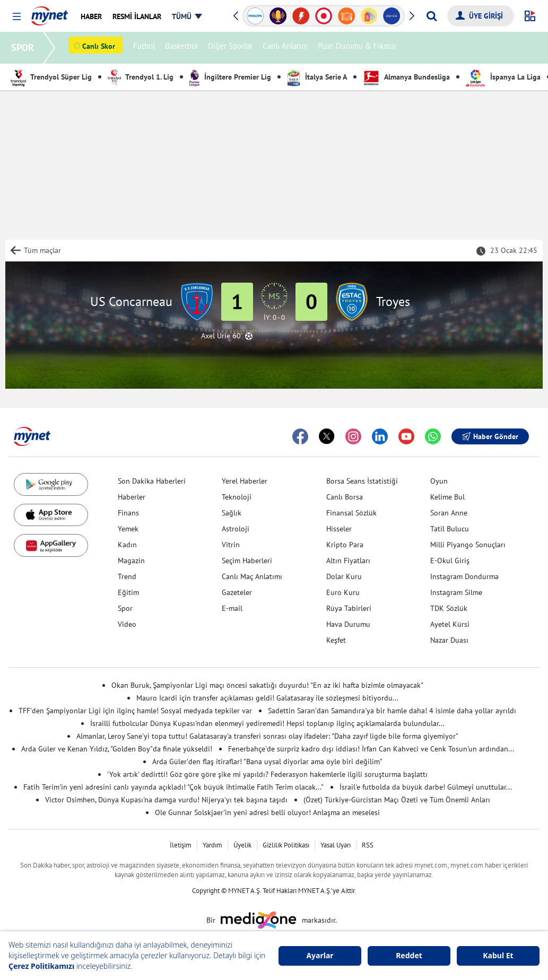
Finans (128, 513)
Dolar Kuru (344, 576)
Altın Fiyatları (348, 561)
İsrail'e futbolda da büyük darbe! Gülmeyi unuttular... (426, 787)
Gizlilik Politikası (286, 845)
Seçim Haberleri (247, 561)
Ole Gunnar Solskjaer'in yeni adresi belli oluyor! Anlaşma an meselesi (267, 812)
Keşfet (336, 640)
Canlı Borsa (345, 497)
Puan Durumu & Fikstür (359, 48)
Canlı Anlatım (287, 48)
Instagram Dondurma (464, 576)
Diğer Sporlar (232, 48)
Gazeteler (237, 592)
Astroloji (236, 529)
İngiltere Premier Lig (230, 77)
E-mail (232, 608)
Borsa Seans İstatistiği (362, 481)
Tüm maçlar (42, 250)
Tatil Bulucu (450, 529)
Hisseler (339, 529)
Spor (125, 608)
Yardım (212, 845)
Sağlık (232, 513)
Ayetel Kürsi (450, 624)
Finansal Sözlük (351, 513)
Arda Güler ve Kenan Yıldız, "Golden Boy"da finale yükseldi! (117, 749)
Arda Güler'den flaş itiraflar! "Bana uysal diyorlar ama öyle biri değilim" (267, 762)
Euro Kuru (343, 592)
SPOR (24, 47)
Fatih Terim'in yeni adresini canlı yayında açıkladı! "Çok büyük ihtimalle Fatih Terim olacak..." (173, 787)
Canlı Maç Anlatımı (252, 576)
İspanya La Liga (503, 77)
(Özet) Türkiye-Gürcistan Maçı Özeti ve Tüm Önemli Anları (397, 800)
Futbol (146, 48)
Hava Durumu (348, 624)
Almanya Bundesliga (406, 77)
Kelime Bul (447, 497)
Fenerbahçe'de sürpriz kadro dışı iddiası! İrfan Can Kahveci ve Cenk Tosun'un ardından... (371, 749)
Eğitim (128, 592)
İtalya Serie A (317, 77)
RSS (368, 845)
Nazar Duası (449, 640)
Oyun (439, 481)
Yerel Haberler (245, 481)
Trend (127, 576)
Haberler (132, 497)
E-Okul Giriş (450, 561)
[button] (17, 17)
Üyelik (242, 845)
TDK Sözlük (449, 608)
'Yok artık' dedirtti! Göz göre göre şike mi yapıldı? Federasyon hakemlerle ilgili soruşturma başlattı (267, 774)
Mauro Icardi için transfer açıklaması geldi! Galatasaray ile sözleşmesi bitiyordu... (267, 698)
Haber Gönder (490, 436)
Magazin (131, 561)
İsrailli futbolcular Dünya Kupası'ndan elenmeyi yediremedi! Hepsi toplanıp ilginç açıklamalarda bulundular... (267, 723)
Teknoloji (237, 497)
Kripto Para (345, 545)
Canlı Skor (100, 48)
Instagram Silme (456, 592)
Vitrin (231, 545)
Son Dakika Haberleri (152, 481)
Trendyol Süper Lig (51, 77)
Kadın (127, 545)
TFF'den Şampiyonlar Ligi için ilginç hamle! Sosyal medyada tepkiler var (135, 711)
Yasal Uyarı (336, 845)
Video (127, 624)
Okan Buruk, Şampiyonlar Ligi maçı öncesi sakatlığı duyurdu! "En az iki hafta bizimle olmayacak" (267, 685)
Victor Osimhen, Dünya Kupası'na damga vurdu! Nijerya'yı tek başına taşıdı (166, 800)
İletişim (181, 845)
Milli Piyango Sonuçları (468, 545)
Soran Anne (449, 513)
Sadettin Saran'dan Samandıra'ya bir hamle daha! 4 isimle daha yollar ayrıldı (392, 711)
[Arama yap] (432, 16)
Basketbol (183, 48)
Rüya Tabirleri (349, 608)
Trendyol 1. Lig (141, 77)
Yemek (128, 529)
